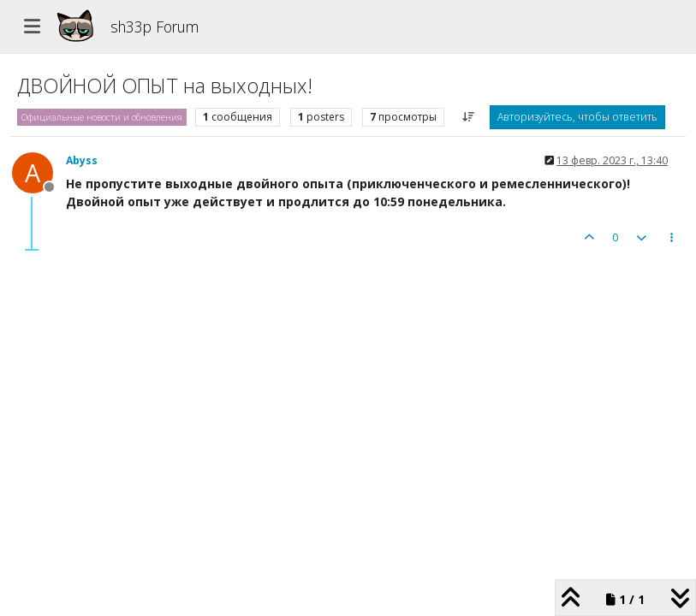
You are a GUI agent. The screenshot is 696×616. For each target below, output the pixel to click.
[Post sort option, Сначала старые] (469, 117)
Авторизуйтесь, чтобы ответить (577, 117)
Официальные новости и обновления (102, 117)
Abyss (82, 160)
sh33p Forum (155, 27)
